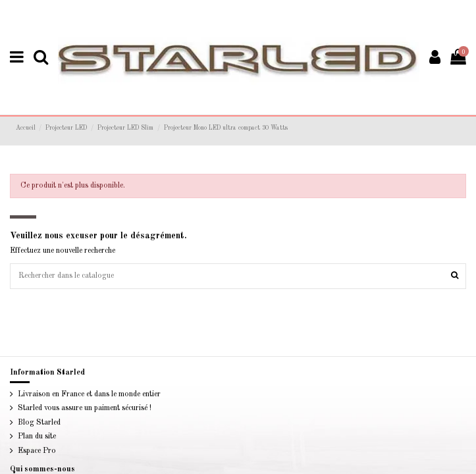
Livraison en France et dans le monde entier (87, 413)
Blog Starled (38, 441)
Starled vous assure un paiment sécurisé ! (83, 427)
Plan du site (36, 456)
